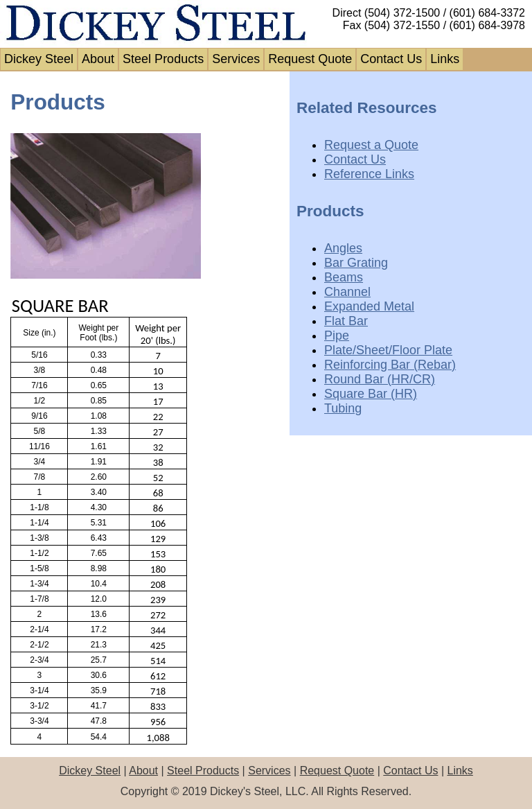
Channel (347, 292)
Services (236, 59)
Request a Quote (371, 145)
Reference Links (369, 174)
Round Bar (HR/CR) (380, 379)
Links (445, 59)
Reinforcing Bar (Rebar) (390, 365)
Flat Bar (346, 321)
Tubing (343, 408)
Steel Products (163, 59)
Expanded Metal (369, 306)
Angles (343, 248)
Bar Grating (356, 263)
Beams (344, 277)
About (98, 59)
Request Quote (310, 59)
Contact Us (391, 59)
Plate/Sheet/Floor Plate (388, 350)
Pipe (337, 336)
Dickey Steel (39, 59)
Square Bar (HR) (371, 394)
